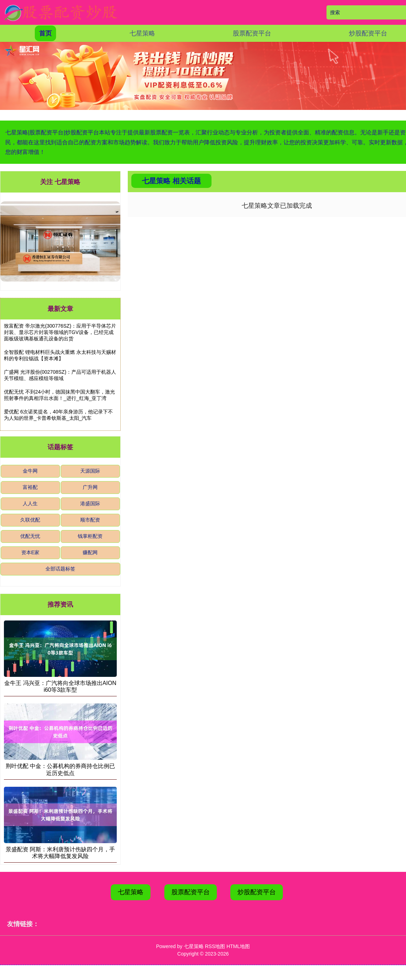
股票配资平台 (252, 33)
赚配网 (90, 552)
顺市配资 (90, 520)
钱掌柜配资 (90, 536)
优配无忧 (30, 536)
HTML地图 (238, 946)
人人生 (30, 503)
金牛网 (30, 471)
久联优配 (30, 520)
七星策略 (142, 33)
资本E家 (30, 552)
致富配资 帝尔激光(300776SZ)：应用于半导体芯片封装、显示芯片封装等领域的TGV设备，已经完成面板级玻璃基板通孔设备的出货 (60, 332)
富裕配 (30, 487)
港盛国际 (90, 503)
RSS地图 (215, 946)
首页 (45, 33)
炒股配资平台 (368, 33)
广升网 (90, 487)
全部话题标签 (60, 569)
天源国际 (90, 471)
